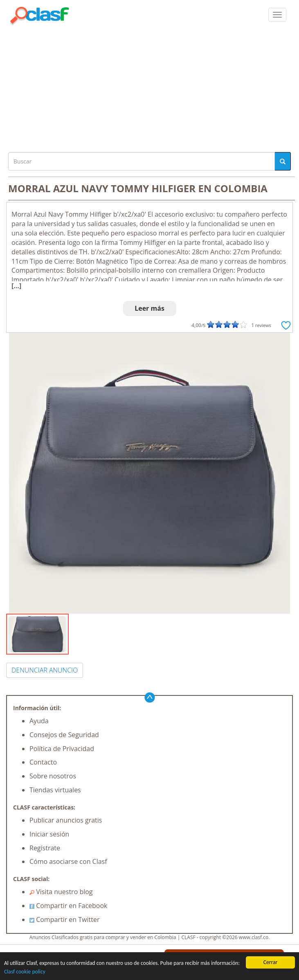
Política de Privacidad (62, 749)
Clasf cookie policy (25, 972)
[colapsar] (277, 15)
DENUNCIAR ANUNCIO (45, 670)
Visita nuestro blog (61, 892)
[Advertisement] (149, 87)
